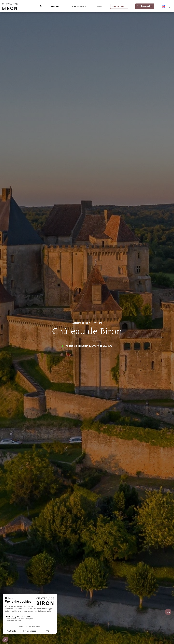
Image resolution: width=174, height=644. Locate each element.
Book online (145, 6)
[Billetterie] (168, 612)
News (100, 6)
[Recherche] (32, 6)
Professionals (119, 6)
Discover (57, 6)
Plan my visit (80, 6)
